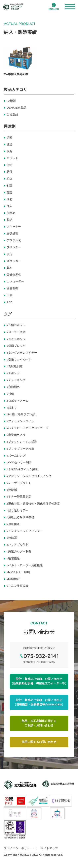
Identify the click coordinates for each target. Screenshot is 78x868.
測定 (10, 254)
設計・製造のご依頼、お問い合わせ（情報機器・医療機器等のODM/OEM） (39, 702)
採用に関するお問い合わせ (39, 742)
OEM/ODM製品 (16, 108)
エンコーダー (15, 282)
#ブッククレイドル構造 (22, 442)
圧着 (10, 295)
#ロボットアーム (17, 401)
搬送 (10, 144)
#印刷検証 (13, 579)
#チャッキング (16, 380)
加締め (11, 213)
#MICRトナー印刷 (18, 572)
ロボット (12, 158)
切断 (10, 138)
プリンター (14, 247)
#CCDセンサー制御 (19, 462)
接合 (10, 151)
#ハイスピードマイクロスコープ (28, 428)
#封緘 (10, 394)
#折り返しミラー (17, 510)
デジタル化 (14, 240)
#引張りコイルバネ (19, 360)
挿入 (10, 206)
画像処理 (12, 233)
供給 (10, 165)
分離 (10, 192)
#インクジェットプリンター (25, 531)
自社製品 (12, 114)
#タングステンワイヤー (22, 353)
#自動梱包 (13, 387)
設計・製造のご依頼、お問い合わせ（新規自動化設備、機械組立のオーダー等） (39, 681)
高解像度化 (14, 275)
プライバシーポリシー (18, 848)
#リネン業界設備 (17, 586)
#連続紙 (12, 490)
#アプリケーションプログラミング (29, 476)
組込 (10, 179)
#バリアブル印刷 (17, 545)
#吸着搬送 (13, 559)
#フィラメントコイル (20, 421)
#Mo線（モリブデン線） (22, 414)
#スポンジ (13, 373)
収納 (10, 220)
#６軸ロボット (16, 325)
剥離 (10, 185)
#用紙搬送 (13, 524)
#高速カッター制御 (19, 551)
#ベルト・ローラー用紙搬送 (25, 565)
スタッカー (14, 261)
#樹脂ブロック (16, 346)
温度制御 (12, 288)
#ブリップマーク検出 (20, 449)
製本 (10, 268)
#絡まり (12, 408)
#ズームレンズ (16, 456)
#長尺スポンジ (16, 339)
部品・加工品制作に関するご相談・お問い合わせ (39, 723)
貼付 (10, 172)
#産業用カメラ (16, 435)
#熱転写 (12, 538)
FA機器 (11, 101)
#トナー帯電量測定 (19, 497)
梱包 (10, 199)
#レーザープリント (19, 483)
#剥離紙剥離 (15, 366)
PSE (9, 302)
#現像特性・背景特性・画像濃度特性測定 (33, 504)
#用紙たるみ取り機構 (20, 517)
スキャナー (14, 227)
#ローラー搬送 (16, 332)
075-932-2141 (41, 656)
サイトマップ (49, 848)
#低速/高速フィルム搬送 (22, 469)
